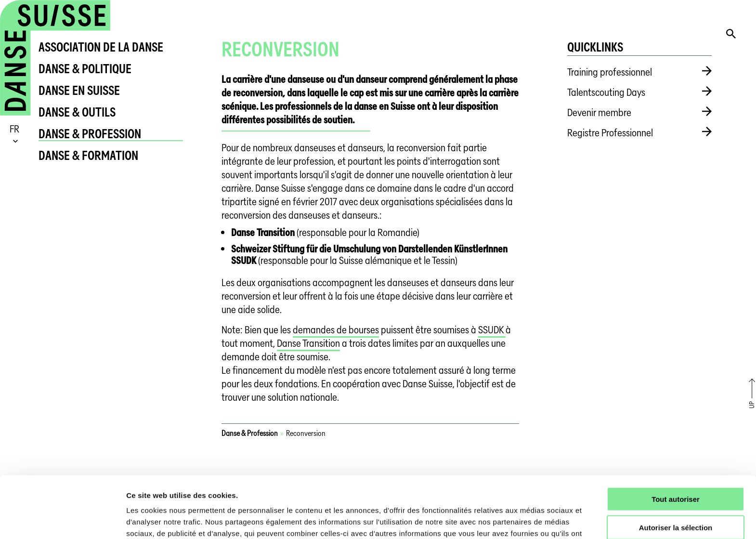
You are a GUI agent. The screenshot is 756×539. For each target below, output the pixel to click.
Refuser (676, 500)
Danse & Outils (77, 112)
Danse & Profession (90, 134)
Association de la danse (101, 47)
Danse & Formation (88, 155)
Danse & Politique (85, 69)
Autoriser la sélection (676, 471)
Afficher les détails (530, 520)
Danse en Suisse (79, 90)
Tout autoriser (676, 443)
